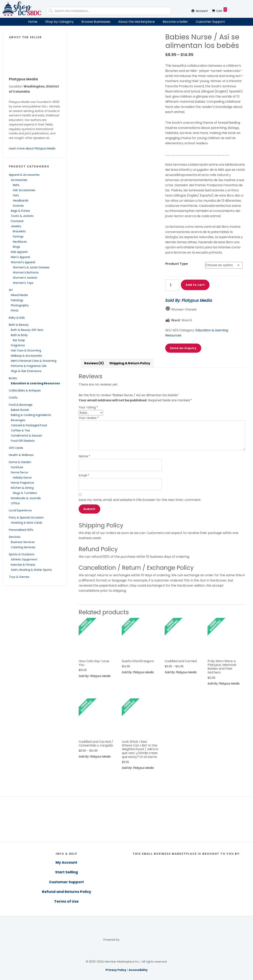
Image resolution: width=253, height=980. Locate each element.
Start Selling (67, 872)
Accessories (19, 180)
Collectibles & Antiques (25, 390)
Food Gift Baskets (23, 441)
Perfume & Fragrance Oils (29, 366)
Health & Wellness (21, 455)
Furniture (17, 467)
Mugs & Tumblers (25, 493)
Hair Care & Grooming (26, 350)
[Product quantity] (172, 285)
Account (202, 11)
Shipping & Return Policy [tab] (130, 363)
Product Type (177, 264)
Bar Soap (19, 340)
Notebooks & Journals (26, 498)
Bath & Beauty (19, 325)
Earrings (18, 236)
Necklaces (20, 242)
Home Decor (20, 472)
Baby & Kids (17, 318)
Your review (89, 418)
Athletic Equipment (24, 559)
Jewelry (16, 226)
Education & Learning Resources (35, 383)
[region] (126, 819)
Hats (16, 195)
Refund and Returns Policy (67, 892)
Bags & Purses (20, 211)
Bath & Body (19, 335)
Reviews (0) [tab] (94, 363)
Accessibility (138, 970)
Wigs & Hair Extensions (26, 371)
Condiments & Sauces (26, 436)
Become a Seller (175, 22)
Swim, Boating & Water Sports (31, 570)
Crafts (13, 398)
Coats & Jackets (22, 216)
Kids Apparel (19, 252)
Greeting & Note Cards (26, 523)
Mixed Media (19, 295)
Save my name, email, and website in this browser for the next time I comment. (140, 500)
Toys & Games (19, 577)
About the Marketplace (136, 22)
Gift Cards (16, 448)
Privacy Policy (116, 970)
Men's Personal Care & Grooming (34, 361)
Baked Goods (20, 410)
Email (84, 475)
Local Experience (20, 510)
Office (15, 503)
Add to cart (195, 285)
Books (13, 378)
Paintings (17, 300)
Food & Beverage (21, 405)
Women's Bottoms (26, 273)
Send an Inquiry (183, 348)
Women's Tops (23, 283)
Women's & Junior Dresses (31, 267)
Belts (16, 185)
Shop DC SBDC (22, 9)
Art (11, 290)
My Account (66, 862)
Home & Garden (20, 462)
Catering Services (23, 547)
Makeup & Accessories (26, 356)
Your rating (88, 407)
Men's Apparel (20, 257)
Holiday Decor (22, 478)
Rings (16, 247)
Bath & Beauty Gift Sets (27, 330)
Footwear (17, 221)
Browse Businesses (96, 22)
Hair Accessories (24, 190)
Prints (15, 311)
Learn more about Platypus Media (32, 148)
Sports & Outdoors (22, 554)
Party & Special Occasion (26, 518)
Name (84, 456)
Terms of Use (66, 901)
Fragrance (18, 345)
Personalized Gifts (21, 530)
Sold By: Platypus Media (189, 300)
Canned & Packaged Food (29, 425)
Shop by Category (59, 22)
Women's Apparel (23, 262)
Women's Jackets (25, 278)
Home (33, 22)
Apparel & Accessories (24, 175)
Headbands (21, 200)
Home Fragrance (22, 483)
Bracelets (19, 231)
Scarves (18, 206)
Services (15, 537)
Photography (20, 305)
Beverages (18, 420)
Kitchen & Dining (22, 488)
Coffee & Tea (20, 430)
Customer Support (210, 22)
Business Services (23, 542)
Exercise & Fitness (23, 565)
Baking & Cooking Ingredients (31, 415)
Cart (222, 10)
